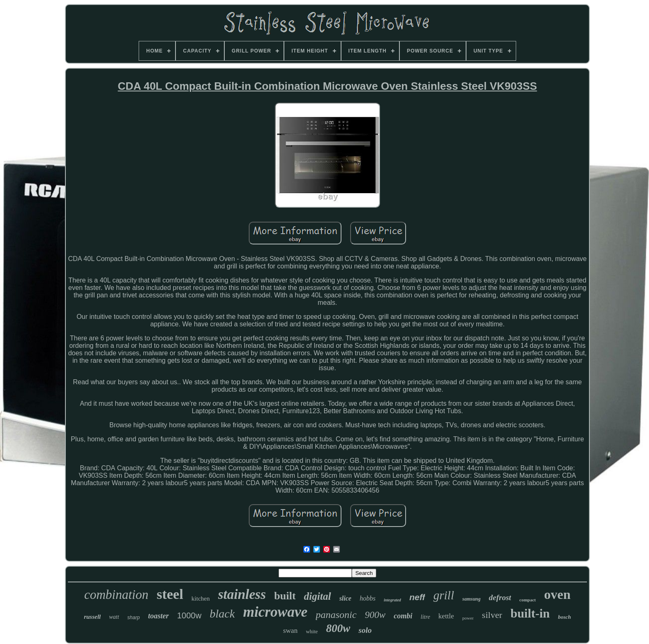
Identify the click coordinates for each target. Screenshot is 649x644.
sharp (134, 618)
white (312, 631)
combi (403, 616)
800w (338, 628)
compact (528, 600)
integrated (392, 600)
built (285, 596)
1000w (189, 615)
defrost (500, 597)
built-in (530, 613)
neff (417, 597)
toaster (159, 616)
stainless (242, 594)
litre (425, 617)
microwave (275, 612)
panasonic (336, 615)
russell (93, 617)
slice (345, 598)
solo (365, 630)
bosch (564, 617)
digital (317, 596)
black (222, 614)
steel (170, 594)
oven (558, 594)
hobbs (368, 598)
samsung (471, 599)
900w (375, 615)
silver (492, 615)
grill (444, 595)
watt (114, 617)
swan (290, 631)
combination (116, 595)
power (468, 618)
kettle (446, 616)
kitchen (201, 599)
